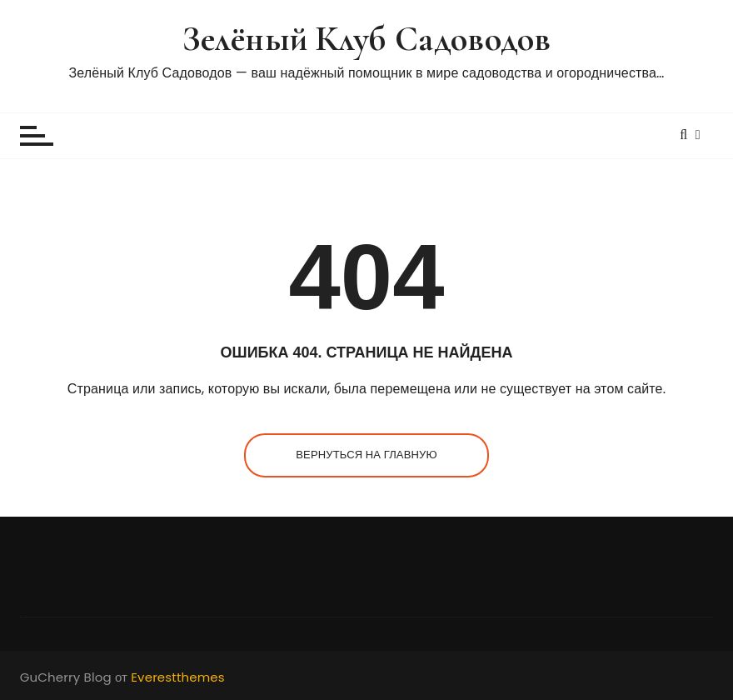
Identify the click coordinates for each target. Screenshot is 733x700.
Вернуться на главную (366, 455)
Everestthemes (178, 677)
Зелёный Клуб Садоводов (366, 39)
